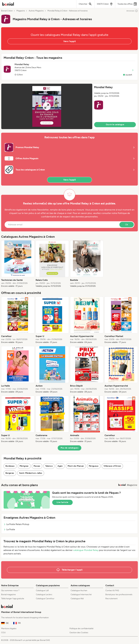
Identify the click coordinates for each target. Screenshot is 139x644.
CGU (3, 633)
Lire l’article (62, 502)
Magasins (21, 11)
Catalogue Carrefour (45, 599)
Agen (60, 466)
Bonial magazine (8, 595)
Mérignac (24, 466)
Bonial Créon (7, 11)
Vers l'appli (70, 41)
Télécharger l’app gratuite (13, 599)
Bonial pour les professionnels (119, 595)
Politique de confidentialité (81, 629)
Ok (127, 225)
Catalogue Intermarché (81, 595)
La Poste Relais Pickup (16, 524)
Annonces (132, 11)
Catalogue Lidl (42, 590)
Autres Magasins (36, 11)
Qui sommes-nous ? (10, 590)
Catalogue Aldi (77, 599)
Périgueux (94, 466)
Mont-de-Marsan (76, 466)
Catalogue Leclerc (44, 595)
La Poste (9, 529)
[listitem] (18, 264)
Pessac (37, 466)
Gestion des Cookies (79, 633)
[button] (69, 106)
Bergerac (10, 473)
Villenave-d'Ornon (112, 466)
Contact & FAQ (112, 590)
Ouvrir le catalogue (115, 125)
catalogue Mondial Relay (86, 550)
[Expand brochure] (47, 106)
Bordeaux (10, 466)
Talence (49, 466)
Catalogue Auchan (79, 590)
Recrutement (111, 599)
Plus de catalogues (69, 448)
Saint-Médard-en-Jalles (31, 473)
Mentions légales (9, 629)
